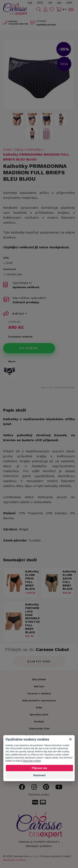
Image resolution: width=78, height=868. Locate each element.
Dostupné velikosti (20, 337)
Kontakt (39, 722)
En (30, 3)
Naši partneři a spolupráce (39, 701)
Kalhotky (34, 149)
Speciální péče (39, 715)
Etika (39, 708)
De (59, 3)
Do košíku (29, 348)
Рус (40, 3)
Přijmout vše (39, 768)
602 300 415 (18, 24)
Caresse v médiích (39, 693)
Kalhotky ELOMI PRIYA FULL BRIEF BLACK (30, 580)
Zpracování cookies (32, 761)
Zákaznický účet (39, 729)
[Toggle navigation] (71, 9)
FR (50, 3)
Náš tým (39, 686)
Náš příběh (39, 679)
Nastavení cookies (15, 860)
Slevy (19, 149)
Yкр (69, 3)
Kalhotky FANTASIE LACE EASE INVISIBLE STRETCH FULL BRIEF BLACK (30, 618)
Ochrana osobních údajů (55, 856)
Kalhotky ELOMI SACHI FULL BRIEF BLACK (68, 580)
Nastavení (39, 775)
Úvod (7, 149)
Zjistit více (39, 662)
